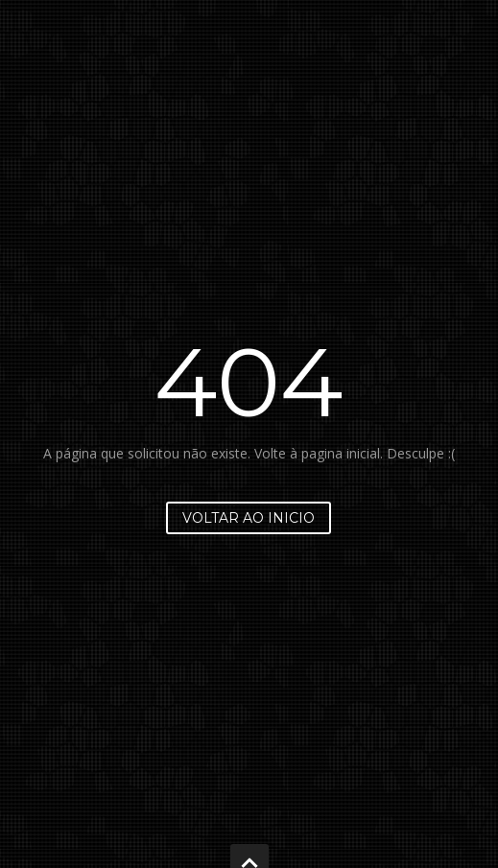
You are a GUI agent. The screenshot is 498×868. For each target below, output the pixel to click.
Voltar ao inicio (249, 518)
